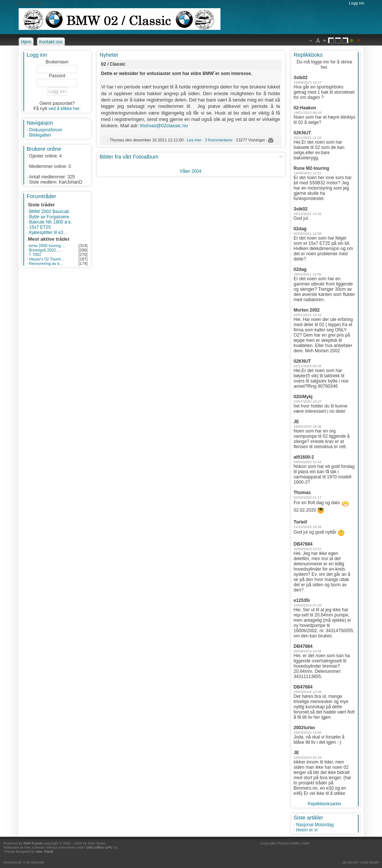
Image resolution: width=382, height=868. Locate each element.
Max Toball (45, 851)
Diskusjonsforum (46, 130)
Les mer (194, 140)
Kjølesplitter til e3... (48, 232)
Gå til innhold (29, 3)
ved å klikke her (64, 109)
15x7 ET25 (40, 227)
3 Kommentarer (219, 140)
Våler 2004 (191, 171)
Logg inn (356, 3)
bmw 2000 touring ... (47, 246)
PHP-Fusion (33, 843)
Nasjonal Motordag (315, 825)
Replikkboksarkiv (325, 804)
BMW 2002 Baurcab (49, 212)
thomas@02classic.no (164, 126)
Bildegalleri (40, 135)
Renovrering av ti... (46, 263)
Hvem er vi (307, 830)
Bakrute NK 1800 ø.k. (51, 222)
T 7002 (35, 255)
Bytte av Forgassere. (50, 217)
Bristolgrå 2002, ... (45, 250)
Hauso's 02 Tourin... (46, 259)
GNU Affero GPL (99, 847)
